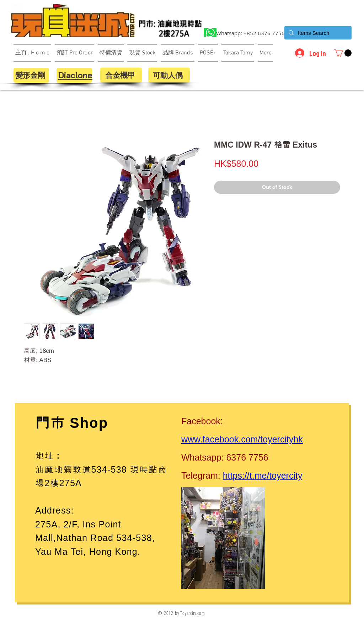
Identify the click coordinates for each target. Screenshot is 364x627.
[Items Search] (317, 33)
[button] (343, 53)
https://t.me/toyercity (263, 475)
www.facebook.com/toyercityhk (242, 439)
